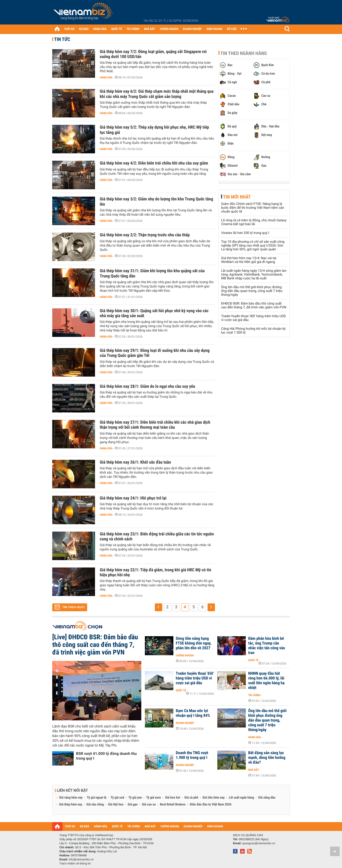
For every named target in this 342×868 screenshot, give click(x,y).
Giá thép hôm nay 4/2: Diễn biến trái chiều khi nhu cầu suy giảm (154, 163)
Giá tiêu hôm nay (214, 798)
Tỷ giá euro (153, 798)
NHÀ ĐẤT (149, 29)
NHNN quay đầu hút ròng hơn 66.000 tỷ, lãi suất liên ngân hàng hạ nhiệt (266, 681)
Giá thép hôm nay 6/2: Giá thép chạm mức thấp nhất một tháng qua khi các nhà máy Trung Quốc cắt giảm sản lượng (157, 94)
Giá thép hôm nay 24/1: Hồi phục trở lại (133, 498)
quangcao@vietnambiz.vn (259, 843)
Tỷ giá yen (135, 798)
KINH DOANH (214, 29)
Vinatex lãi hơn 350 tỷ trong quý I (245, 233)
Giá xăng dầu (267, 798)
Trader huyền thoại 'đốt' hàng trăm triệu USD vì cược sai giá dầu (195, 678)
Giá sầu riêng (95, 805)
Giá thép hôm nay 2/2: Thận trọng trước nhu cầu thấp (145, 235)
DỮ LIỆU (232, 29)
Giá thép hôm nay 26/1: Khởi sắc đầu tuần (135, 462)
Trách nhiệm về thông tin (75, 863)
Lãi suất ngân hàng (241, 798)
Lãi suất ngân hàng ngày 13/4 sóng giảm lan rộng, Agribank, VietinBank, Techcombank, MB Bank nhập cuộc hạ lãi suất (254, 275)
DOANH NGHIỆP (192, 29)
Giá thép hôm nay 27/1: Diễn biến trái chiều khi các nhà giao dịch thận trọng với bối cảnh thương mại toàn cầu (155, 425)
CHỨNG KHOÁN (169, 29)
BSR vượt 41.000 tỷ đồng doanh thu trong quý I (106, 756)
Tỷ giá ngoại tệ (97, 798)
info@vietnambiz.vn (81, 859)
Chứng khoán (185, 655)
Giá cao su (149, 805)
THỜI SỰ (69, 29)
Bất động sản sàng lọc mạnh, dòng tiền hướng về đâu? (267, 758)
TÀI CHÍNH (133, 29)
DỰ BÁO (84, 29)
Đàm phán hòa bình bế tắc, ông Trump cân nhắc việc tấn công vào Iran (267, 646)
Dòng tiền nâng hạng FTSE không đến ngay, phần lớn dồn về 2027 (194, 643)
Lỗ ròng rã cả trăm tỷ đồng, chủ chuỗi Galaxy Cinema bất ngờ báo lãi (254, 222)
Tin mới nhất (237, 197)
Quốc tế (253, 660)
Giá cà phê (191, 798)
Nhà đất (254, 770)
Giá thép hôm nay (71, 805)
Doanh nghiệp (185, 723)
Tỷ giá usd (117, 798)
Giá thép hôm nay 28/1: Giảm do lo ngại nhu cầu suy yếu (147, 386)
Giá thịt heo (116, 805)
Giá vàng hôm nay (71, 798)
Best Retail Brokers (173, 805)
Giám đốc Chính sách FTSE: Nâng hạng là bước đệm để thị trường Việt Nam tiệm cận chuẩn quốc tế (253, 208)
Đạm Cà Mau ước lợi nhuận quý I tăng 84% (193, 713)
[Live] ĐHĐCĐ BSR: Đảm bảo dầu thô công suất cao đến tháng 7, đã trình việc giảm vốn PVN (95, 645)
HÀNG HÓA (100, 29)
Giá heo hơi (173, 798)
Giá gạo (133, 805)
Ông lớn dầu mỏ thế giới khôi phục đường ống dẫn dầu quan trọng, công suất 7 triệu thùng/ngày (252, 291)
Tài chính (254, 695)
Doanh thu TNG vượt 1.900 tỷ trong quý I (192, 755)
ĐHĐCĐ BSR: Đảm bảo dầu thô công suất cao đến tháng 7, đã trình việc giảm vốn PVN (254, 305)
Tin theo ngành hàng (244, 53)
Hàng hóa (106, 78)
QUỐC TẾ (116, 29)
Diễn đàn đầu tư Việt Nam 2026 (211, 805)
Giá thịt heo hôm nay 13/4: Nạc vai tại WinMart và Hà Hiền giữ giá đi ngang (249, 260)
